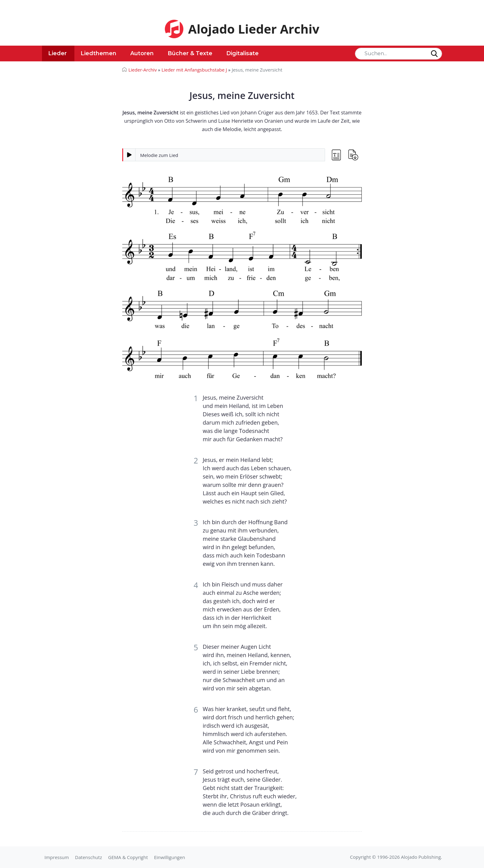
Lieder (57, 53)
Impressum (57, 857)
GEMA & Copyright (128, 857)
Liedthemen (98, 53)
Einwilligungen (169, 857)
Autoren (142, 53)
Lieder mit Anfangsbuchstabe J (194, 70)
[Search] (398, 54)
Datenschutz (88, 857)
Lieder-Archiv (143, 70)
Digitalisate (242, 53)
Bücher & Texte (190, 53)
